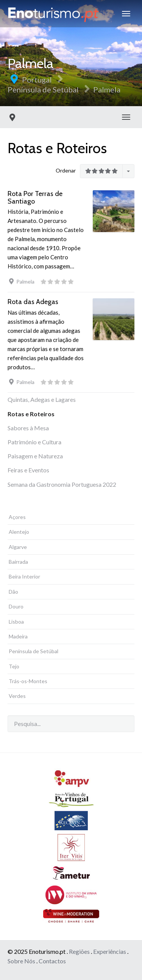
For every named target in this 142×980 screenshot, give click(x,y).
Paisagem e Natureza (35, 456)
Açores (17, 517)
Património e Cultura (34, 442)
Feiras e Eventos (28, 470)
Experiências (110, 951)
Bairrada (18, 562)
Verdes (17, 696)
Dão (13, 592)
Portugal (37, 80)
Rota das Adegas (33, 302)
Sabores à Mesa (28, 428)
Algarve (18, 547)
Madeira (18, 636)
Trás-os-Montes (28, 681)
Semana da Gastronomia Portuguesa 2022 (62, 484)
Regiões (79, 951)
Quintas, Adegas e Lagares (42, 399)
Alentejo (19, 532)
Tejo (14, 666)
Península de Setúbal (43, 89)
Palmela (107, 89)
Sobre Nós (21, 961)
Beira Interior (24, 576)
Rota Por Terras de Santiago (35, 198)
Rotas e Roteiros (31, 414)
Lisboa (16, 622)
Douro (16, 606)
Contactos (52, 961)
